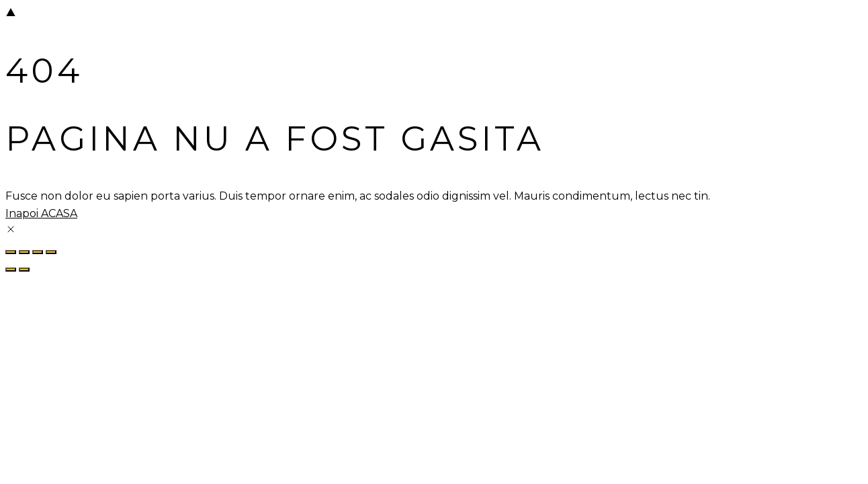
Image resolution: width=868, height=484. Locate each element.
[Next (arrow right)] (24, 270)
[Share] (38, 252)
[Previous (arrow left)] (11, 270)
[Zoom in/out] (11, 252)
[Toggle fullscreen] (24, 252)
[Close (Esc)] (51, 252)
